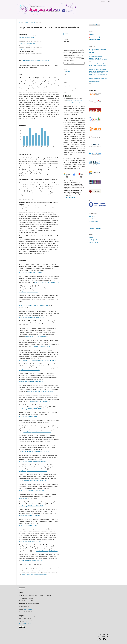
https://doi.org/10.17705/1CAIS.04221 (29, 370)
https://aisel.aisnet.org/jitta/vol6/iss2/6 (47, 551)
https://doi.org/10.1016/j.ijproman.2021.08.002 (34, 574)
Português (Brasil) (94, 242)
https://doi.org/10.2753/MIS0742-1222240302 (31, 490)
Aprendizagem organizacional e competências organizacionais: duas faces (97, 51)
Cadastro (103, 1)
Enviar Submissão (94, 25)
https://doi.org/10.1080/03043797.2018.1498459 (32, 317)
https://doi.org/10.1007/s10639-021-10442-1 (31, 382)
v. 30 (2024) (33, 22)
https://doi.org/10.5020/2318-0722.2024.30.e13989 (36, 60)
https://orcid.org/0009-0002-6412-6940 (27, 43)
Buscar (107, 17)
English (92, 35)
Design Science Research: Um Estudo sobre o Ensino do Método (98, 65)
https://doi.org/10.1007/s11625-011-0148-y (33, 561)
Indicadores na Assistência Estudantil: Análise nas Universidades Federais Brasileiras (98, 58)
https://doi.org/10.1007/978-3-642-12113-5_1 (31, 541)
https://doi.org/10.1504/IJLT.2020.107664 (30, 516)
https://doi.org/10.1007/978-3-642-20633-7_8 (47, 282)
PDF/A (67, 34)
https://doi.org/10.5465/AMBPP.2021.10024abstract (37, 432)
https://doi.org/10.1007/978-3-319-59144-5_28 (38, 337)
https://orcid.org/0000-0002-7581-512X (27, 38)
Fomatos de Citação (69, 63)
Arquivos (31, 17)
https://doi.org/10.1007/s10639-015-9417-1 (40, 401)
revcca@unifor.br (28, 609)
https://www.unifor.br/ (25, 623)
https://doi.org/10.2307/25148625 (28, 417)
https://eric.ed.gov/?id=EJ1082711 (41, 346)
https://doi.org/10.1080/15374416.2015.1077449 (40, 391)
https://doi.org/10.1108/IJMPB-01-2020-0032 (31, 273)
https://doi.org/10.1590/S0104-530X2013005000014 (35, 451)
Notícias (73, 17)
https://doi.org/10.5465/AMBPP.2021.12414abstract (33, 461)
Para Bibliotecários (93, 221)
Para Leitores (92, 216)
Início (20, 22)
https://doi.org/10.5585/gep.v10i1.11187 (30, 525)
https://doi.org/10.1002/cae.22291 (28, 292)
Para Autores (92, 219)
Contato (80, 17)
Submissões (40, 17)
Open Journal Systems (95, 228)
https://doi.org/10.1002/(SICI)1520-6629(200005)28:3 (33, 305)
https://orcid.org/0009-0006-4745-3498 (27, 49)
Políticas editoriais (51, 17)
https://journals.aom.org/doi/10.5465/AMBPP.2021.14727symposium (38, 360)
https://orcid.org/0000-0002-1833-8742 (27, 55)
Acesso (109, 1)
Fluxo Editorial (63, 17)
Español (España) (95, 37)
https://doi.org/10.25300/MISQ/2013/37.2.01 (31, 409)
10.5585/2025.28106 (69, 197)
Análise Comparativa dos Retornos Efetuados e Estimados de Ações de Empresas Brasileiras (98, 80)
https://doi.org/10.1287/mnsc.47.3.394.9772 (31, 506)
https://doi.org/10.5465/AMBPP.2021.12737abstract (33, 471)
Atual (25, 17)
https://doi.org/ (23, 498)
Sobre (18, 17)
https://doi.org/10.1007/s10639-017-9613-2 (36, 481)
